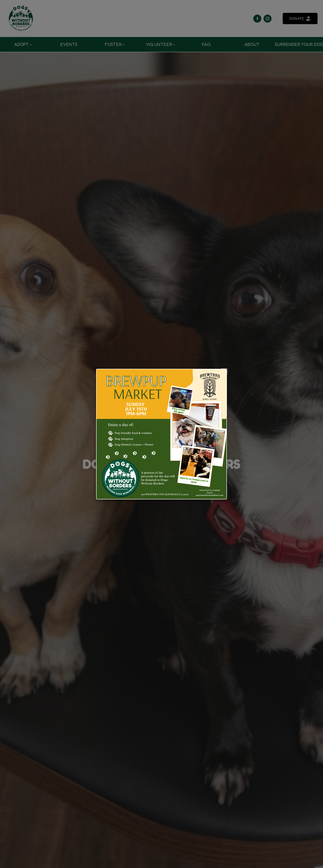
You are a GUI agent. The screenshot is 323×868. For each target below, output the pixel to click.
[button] (224, 372)
